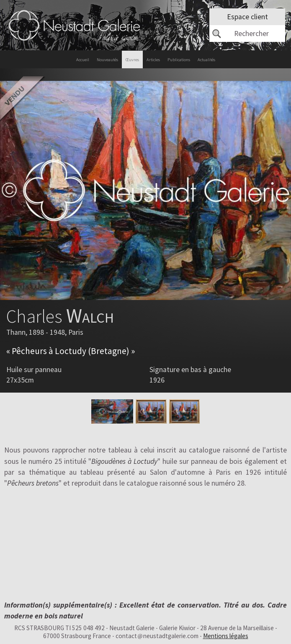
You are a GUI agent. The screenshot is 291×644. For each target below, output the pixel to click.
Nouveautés (107, 60)
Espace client (247, 17)
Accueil (83, 60)
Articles (153, 60)
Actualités (206, 60)
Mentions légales (226, 636)
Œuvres (132, 60)
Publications (179, 60)
